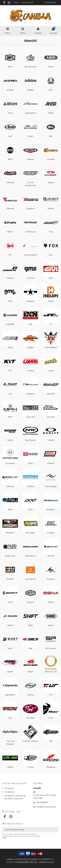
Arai (10, 136)
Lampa (30, 371)
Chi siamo (9, 788)
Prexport (10, 533)
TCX (10, 718)
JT (51, 324)
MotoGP (51, 394)
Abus (51, 67)
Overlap (10, 486)
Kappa (30, 347)
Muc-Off (30, 417)
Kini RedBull (51, 347)
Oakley (51, 440)
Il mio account (27, 3)
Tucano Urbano (30, 741)
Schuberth (31, 579)
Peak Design (51, 486)
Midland (30, 394)
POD (30, 509)
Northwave (30, 440)
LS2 (10, 394)
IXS (30, 324)
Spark (10, 672)
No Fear (51, 417)
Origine (51, 463)
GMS (10, 301)
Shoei (51, 625)
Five (51, 232)
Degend (30, 208)
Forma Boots (30, 255)
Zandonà (51, 767)
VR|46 (10, 767)
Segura (30, 602)
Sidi (30, 648)
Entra (16, 3)
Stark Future (51, 672)
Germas (30, 278)
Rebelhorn (30, 556)
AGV (51, 90)
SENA (51, 602)
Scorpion (51, 579)
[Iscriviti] (56, 830)
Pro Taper (31, 533)
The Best (30, 718)
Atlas (31, 136)
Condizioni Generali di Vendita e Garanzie (15, 797)
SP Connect (51, 648)
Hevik (51, 301)
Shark (10, 625)
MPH (10, 417)
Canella (51, 159)
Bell (51, 136)
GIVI (51, 278)
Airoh (10, 113)
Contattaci (9, 792)
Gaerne (10, 278)
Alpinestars (30, 113)
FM (10, 255)
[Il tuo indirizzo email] (28, 830)
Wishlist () (50, 3)
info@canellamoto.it (46, 807)
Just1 (10, 347)
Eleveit (51, 208)
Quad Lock (10, 556)
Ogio (30, 463)
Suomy (30, 695)
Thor (51, 718)
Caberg (31, 159)
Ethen (10, 232)
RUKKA (10, 579)
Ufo (51, 741)
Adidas (30, 90)
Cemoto (10, 182)
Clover (51, 182)
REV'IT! (51, 556)
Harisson (30, 301)
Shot (10, 648)
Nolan (10, 440)
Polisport (51, 509)
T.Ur (51, 695)
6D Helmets (30, 67)
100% (10, 67)
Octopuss (10, 463)
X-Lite (30, 767)
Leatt (51, 371)
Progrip (51, 533)
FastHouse (31, 232)
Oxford (30, 486)
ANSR (51, 113)
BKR (10, 159)
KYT (10, 371)
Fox (51, 255)
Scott (10, 602)
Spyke (30, 672)
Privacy (51, 862)
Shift (31, 625)
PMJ (10, 509)
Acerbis (10, 90)
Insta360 (10, 324)
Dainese (10, 208)
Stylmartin (10, 695)
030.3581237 (42, 802)
